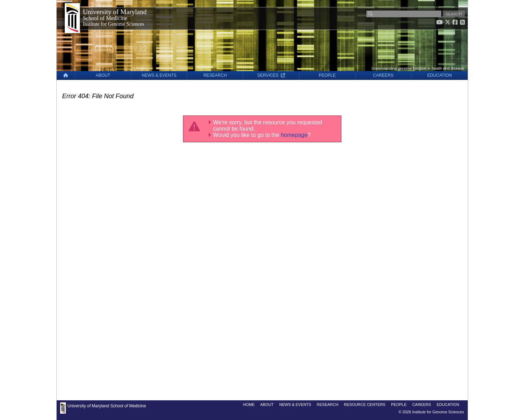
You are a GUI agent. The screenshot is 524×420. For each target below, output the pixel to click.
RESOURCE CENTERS (365, 405)
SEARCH (454, 14)
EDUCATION (440, 75)
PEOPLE (327, 75)
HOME (249, 405)
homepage (294, 135)
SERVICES (271, 75)
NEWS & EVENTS (159, 75)
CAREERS (383, 75)
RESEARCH (215, 75)
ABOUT (103, 75)
